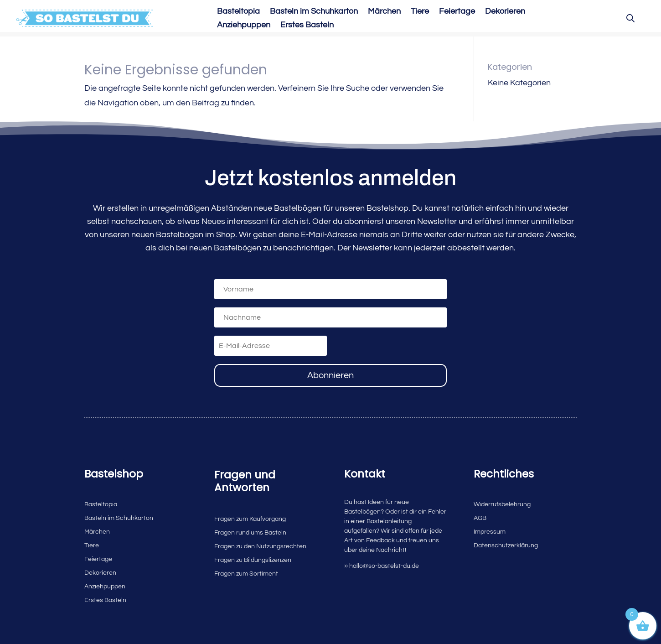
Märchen (384, 12)
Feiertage (457, 12)
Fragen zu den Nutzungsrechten (260, 546)
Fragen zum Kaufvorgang (250, 519)
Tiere (420, 12)
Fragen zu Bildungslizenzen (253, 560)
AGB (480, 518)
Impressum (490, 532)
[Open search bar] (630, 18)
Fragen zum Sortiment (246, 574)
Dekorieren (505, 12)
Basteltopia (238, 12)
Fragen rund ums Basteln (250, 533)
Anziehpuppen (244, 26)
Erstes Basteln (307, 26)
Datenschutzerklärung (506, 545)
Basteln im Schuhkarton (314, 12)
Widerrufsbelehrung (502, 504)
